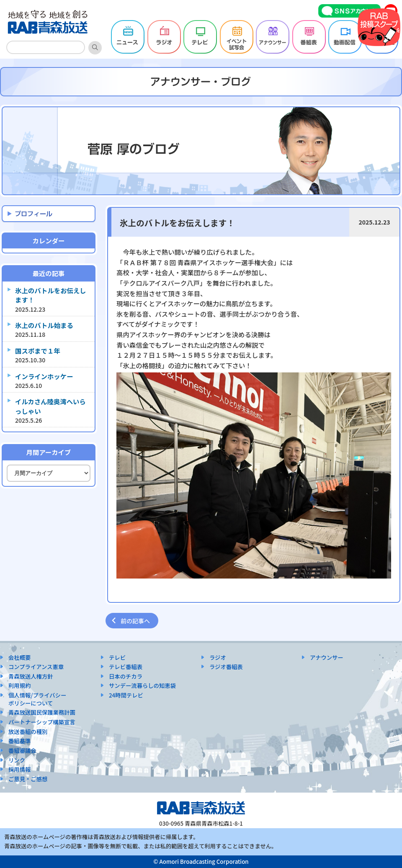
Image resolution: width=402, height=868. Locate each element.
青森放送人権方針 (31, 676)
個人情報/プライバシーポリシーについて (37, 699)
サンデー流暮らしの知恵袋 (142, 686)
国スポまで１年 (38, 351)
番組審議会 (22, 750)
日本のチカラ (126, 676)
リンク (17, 760)
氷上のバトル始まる (44, 325)
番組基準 (19, 741)
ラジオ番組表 (226, 667)
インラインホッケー (44, 376)
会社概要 (19, 657)
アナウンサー (327, 657)
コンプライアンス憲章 (36, 667)
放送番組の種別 (28, 732)
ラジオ (218, 657)
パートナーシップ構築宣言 (42, 722)
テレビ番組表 (126, 667)
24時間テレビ (126, 695)
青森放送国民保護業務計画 (42, 712)
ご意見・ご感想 (28, 779)
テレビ (117, 657)
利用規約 (19, 686)
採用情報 (19, 769)
